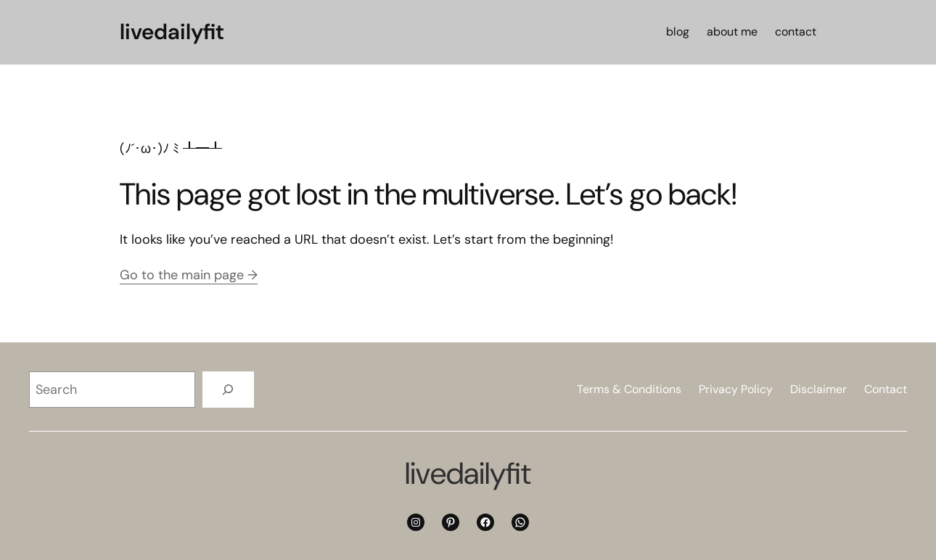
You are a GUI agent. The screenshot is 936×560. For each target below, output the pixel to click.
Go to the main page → (189, 275)
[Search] (228, 389)
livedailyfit (172, 32)
